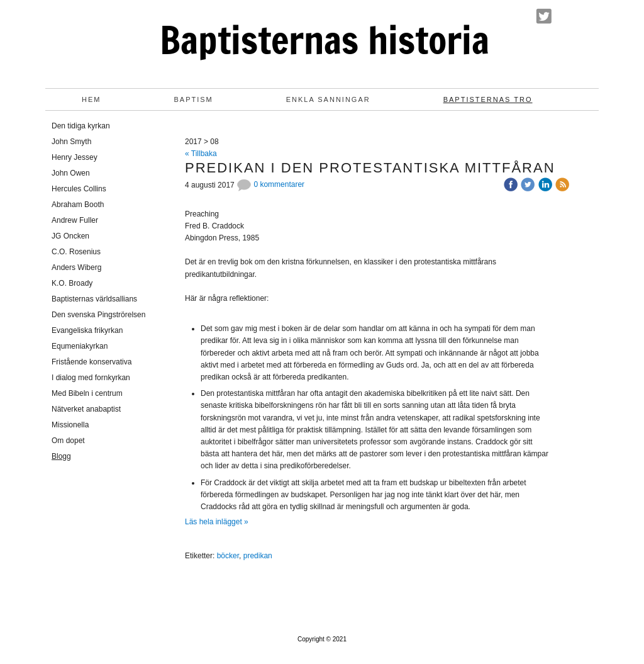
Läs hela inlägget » (217, 522)
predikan (258, 556)
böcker (228, 556)
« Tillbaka (201, 154)
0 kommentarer (270, 184)
